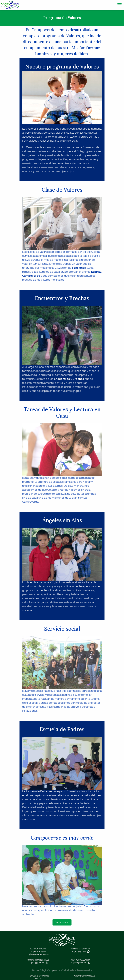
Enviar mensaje (39, 954)
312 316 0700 (38, 952)
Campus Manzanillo (38, 960)
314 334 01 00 (37, 963)
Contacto (39, 979)
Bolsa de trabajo (40, 976)
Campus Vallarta (81, 960)
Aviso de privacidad (84, 976)
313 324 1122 (79, 952)
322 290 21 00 (79, 963)
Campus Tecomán (81, 949)
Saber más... (62, 922)
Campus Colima (38, 949)
